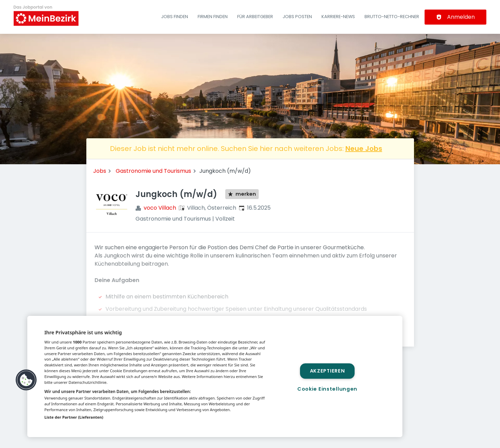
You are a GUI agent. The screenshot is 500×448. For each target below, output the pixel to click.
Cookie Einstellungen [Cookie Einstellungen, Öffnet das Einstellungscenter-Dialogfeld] (327, 389)
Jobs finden (175, 17)
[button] (26, 380)
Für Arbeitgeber (255, 17)
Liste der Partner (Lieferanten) (74, 417)
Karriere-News (338, 17)
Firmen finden (213, 17)
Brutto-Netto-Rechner (392, 17)
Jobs (100, 171)
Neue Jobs (364, 149)
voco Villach (160, 208)
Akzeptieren (327, 371)
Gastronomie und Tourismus (153, 171)
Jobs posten (297, 17)
